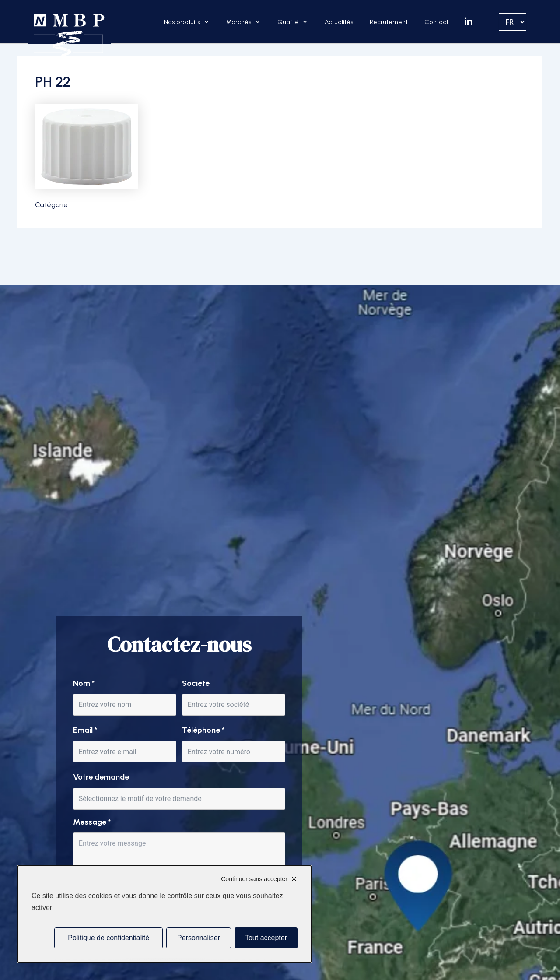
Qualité (288, 22)
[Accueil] (69, 36)
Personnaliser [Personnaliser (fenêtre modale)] (199, 938)
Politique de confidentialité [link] (108, 938)
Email (85, 730)
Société (196, 683)
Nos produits (182, 22)
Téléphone (203, 730)
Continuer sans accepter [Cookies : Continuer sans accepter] (254, 879)
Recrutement (389, 22)
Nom (84, 683)
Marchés (239, 22)
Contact (436, 22)
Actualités (339, 22)
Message (92, 822)
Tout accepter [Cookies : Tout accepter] (266, 938)
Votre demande (101, 777)
